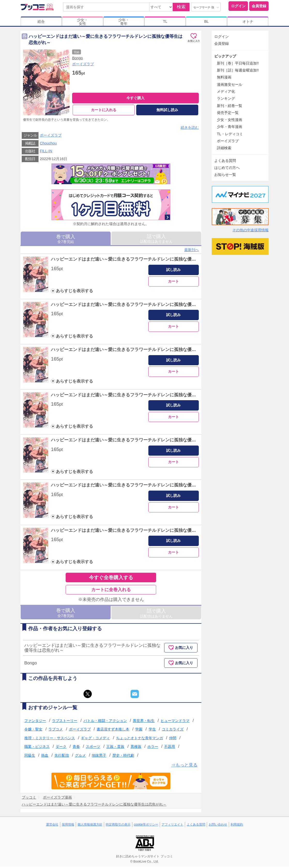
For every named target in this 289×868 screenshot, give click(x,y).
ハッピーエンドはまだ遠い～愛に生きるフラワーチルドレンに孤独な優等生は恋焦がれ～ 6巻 (144, 487)
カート (173, 283)
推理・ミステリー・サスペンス (50, 739)
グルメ (80, 757)
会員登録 (259, 6)
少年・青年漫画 (230, 127)
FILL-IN (46, 152)
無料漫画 (224, 77)
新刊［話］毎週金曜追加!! (238, 70)
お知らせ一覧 (225, 175)
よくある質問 (225, 161)
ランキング (226, 98)
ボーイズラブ (83, 64)
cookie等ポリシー (146, 826)
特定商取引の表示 (118, 826)
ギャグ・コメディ (95, 739)
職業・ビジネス (37, 748)
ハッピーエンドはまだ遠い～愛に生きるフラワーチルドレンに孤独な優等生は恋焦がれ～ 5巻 (144, 441)
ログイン (238, 6)
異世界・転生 (144, 722)
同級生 (30, 757)
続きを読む (190, 129)
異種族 (136, 748)
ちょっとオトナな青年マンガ (140, 739)
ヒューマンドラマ (175, 722)
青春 (76, 748)
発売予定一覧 (228, 113)
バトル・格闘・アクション (105, 722)
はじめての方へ (227, 168)
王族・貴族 (115, 748)
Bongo (78, 58)
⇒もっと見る (184, 766)
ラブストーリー (65, 722)
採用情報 (68, 826)
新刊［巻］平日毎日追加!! (238, 63)
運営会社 (52, 826)
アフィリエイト (172, 826)
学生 (152, 730)
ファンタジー (35, 722)
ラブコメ (56, 730)
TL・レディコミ (230, 134)
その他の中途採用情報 (250, 230)
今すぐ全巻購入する (111, 579)
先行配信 (62, 757)
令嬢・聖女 (33, 730)
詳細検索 (224, 148)
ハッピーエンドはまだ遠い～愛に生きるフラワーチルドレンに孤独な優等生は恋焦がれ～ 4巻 (144, 396)
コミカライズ (173, 730)
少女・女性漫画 (230, 120)
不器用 (170, 748)
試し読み (173, 271)
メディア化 (226, 91)
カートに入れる (104, 110)
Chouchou (48, 145)
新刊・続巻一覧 (230, 106)
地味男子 (99, 757)
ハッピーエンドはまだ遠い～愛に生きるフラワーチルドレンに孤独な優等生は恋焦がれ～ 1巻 (144, 261)
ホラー (153, 748)
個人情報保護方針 (90, 826)
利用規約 (237, 826)
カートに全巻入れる (111, 591)
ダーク (61, 748)
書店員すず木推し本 (113, 730)
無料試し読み (167, 110)
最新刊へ (192, 251)
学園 (139, 730)
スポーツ (93, 748)
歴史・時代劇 (123, 757)
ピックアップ (225, 56)
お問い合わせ (218, 826)
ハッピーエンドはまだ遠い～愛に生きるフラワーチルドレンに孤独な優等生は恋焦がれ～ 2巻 (144, 306)
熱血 (45, 757)
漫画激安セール (230, 84)
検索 (181, 7)
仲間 (173, 739)
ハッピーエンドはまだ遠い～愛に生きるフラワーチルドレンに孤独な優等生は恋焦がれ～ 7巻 (144, 532)
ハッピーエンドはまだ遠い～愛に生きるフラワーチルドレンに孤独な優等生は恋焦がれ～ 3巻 (144, 351)
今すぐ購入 (135, 98)
